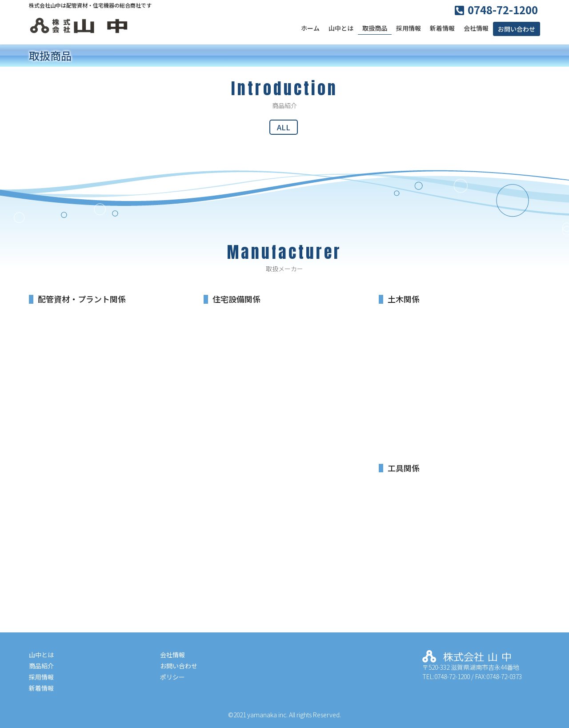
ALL (284, 127)
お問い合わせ (517, 29)
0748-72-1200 (503, 10)
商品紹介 (41, 666)
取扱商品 (375, 28)
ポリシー (172, 677)
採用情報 (409, 28)
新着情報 (442, 28)
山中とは (341, 28)
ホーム (310, 28)
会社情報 (476, 28)
